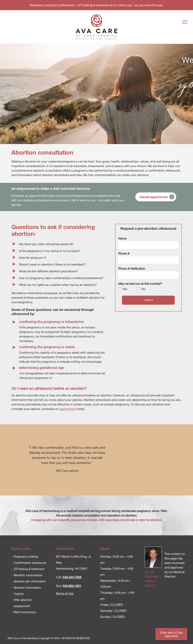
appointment (68, 409)
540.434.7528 (72, 577)
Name (122, 238)
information (38, 581)
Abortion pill (22, 581)
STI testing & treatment (29, 569)
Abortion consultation (28, 575)
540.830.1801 (72, 586)
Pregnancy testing (26, 556)
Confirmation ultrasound (30, 563)
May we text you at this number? (140, 284)
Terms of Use (65, 593)
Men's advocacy (25, 612)
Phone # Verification (132, 269)
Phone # (124, 253)
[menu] (185, 22)
